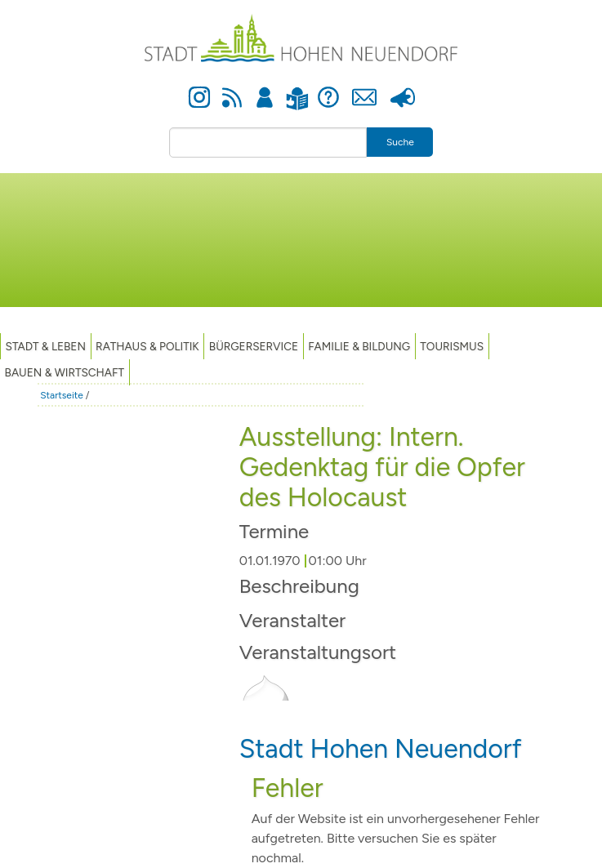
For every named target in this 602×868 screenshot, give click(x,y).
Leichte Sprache (297, 89)
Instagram (199, 88)
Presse (403, 88)
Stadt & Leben (46, 346)
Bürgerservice (254, 346)
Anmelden (265, 88)
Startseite (62, 395)
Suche (400, 142)
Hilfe (329, 88)
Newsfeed (232, 88)
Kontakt (364, 88)
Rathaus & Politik (147, 346)
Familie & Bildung (359, 346)
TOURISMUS (452, 346)
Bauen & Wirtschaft (65, 372)
